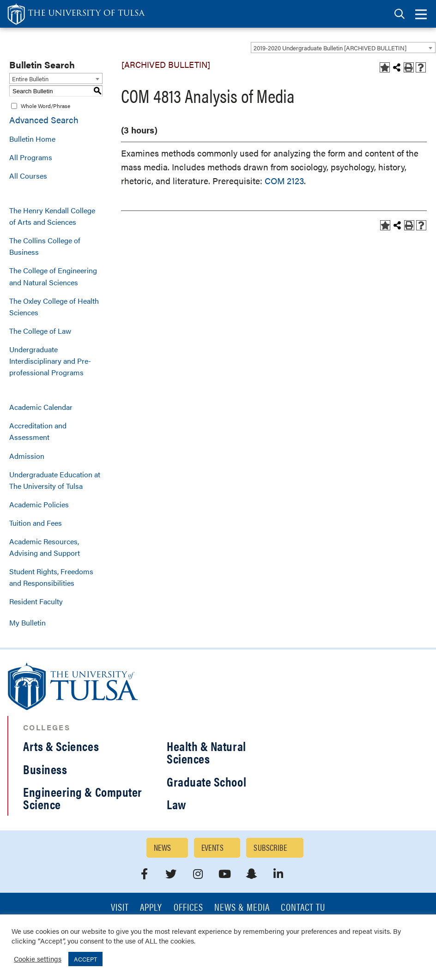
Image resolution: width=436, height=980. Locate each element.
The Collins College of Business (45, 246)
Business (45, 769)
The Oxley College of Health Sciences (54, 307)
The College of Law (40, 331)
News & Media (242, 908)
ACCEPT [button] (85, 959)
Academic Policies (39, 504)
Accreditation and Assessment (38, 431)
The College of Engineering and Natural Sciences (53, 276)
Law (176, 804)
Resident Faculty (36, 601)
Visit (120, 908)
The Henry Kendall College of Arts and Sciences (52, 216)
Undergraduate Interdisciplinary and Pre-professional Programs (50, 361)
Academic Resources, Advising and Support (45, 547)
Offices (188, 908)
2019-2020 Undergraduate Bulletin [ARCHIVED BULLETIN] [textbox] (330, 48)
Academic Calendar (41, 407)
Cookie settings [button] (38, 959)
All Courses (28, 176)
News (163, 847)
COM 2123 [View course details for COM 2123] (284, 181)
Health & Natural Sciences (206, 752)
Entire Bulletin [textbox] (30, 79)
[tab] (400, 14)
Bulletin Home (32, 139)
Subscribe (270, 847)
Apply (151, 908)
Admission (27, 456)
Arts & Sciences (61, 746)
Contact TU (303, 908)
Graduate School (206, 782)
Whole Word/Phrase (45, 106)
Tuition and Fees (36, 523)
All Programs (31, 157)
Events (213, 847)
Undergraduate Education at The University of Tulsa (55, 480)
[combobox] (343, 48)
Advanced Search (44, 120)
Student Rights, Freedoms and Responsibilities (51, 577)
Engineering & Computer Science (83, 798)
